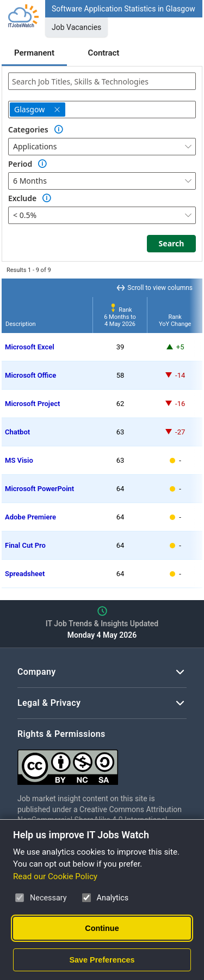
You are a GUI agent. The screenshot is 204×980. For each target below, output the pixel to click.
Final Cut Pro (25, 545)
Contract (104, 53)
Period (20, 164)
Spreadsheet (25, 574)
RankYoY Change (175, 320)
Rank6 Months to (120, 317)
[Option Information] (59, 130)
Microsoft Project (32, 404)
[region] (102, 433)
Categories (28, 129)
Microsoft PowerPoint (39, 489)
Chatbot (17, 432)
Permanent (34, 53)
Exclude (22, 198)
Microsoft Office (30, 375)
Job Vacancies (76, 27)
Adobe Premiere (30, 517)
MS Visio (19, 460)
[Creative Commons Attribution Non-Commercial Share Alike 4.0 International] (102, 763)
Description (21, 324)
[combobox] (102, 81)
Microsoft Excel (30, 347)
